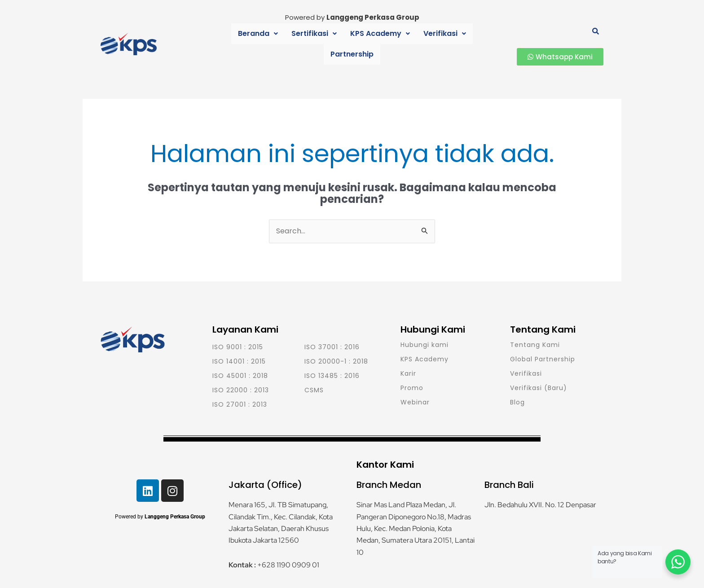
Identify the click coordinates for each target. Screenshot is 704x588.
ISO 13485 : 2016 (332, 376)
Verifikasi (414, 44)
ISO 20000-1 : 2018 (336, 361)
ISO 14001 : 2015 (239, 361)
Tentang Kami (535, 345)
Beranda (235, 44)
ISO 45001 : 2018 (240, 376)
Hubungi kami (425, 345)
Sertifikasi (288, 44)
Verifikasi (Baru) (539, 388)
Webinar (415, 402)
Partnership (468, 44)
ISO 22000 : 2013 (241, 390)
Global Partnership (543, 359)
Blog (517, 402)
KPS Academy (352, 44)
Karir (408, 373)
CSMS (314, 390)
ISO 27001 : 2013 (240, 404)
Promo (412, 388)
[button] (235, 44)
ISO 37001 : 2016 (332, 347)
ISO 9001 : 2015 (238, 347)
